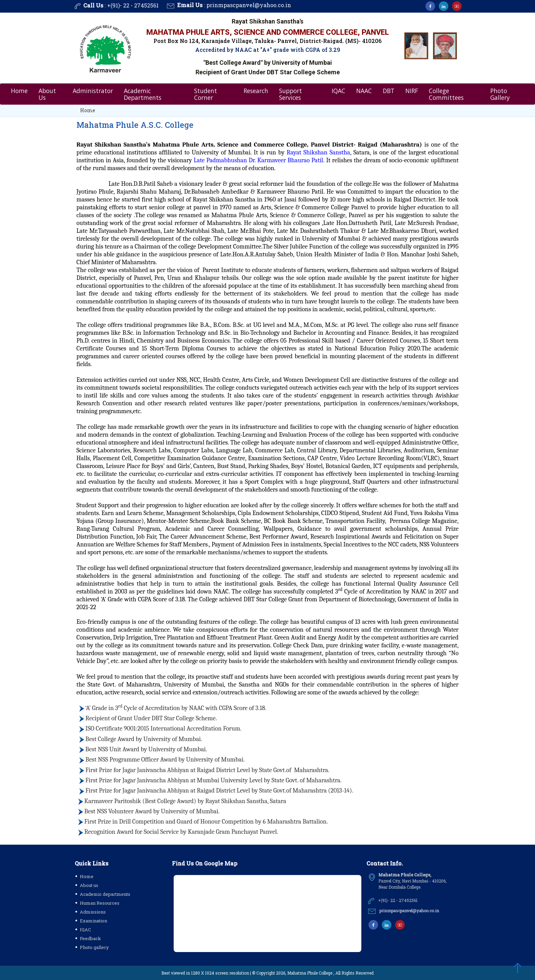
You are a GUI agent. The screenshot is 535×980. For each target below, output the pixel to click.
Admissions (93, 912)
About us (89, 885)
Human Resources (100, 903)
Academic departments (105, 894)
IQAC (338, 90)
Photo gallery (94, 947)
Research (256, 90)
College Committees (446, 94)
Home (19, 90)
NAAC (364, 90)
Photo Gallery (500, 94)
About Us (47, 94)
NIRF (412, 90)
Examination (93, 921)
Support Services (291, 94)
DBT (389, 90)
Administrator (93, 90)
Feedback (90, 938)
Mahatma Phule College (310, 973)
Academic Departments (143, 94)
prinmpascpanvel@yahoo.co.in (249, 5)
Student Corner (206, 94)
